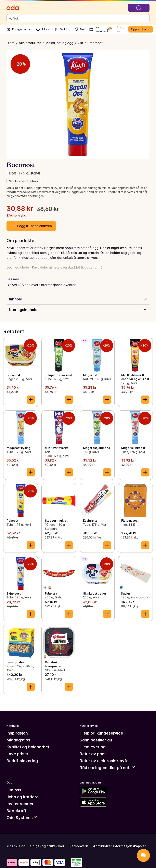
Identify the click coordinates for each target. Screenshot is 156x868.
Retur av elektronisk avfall (105, 761)
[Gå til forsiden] (13, 8)
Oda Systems (22, 818)
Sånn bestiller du (96, 740)
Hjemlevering (93, 747)
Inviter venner (20, 804)
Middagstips (18, 740)
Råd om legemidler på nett (108, 768)
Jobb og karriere (23, 797)
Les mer (13, 279)
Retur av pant (93, 754)
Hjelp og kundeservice (101, 733)
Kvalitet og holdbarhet (28, 747)
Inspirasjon (17, 733)
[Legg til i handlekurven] (31, 400)
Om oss (14, 790)
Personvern (79, 846)
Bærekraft (16, 811)
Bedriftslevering (22, 761)
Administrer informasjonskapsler (120, 846)
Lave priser (17, 754)
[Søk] (10, 18)
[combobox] (80, 18)
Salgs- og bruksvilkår (47, 846)
